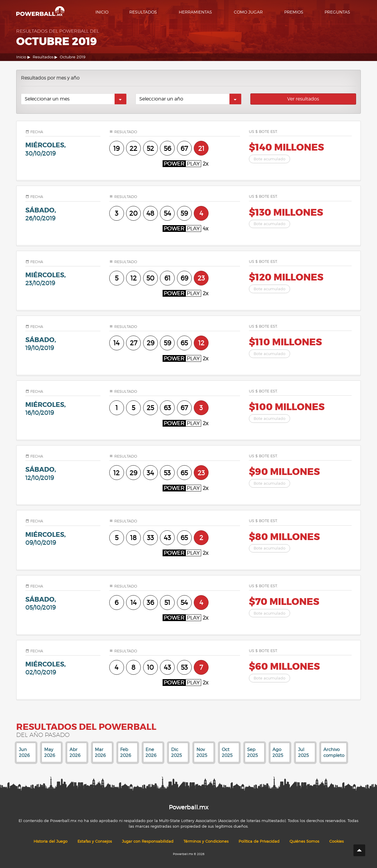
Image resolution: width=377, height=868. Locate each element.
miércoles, (63, 149)
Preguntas (337, 12)
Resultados (143, 12)
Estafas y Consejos (95, 841)
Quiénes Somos (304, 841)
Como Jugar (248, 12)
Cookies (337, 841)
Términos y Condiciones (206, 841)
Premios (294, 12)
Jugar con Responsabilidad (148, 841)
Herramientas (195, 12)
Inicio (102, 12)
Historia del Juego (51, 841)
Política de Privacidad (259, 841)
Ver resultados (303, 99)
